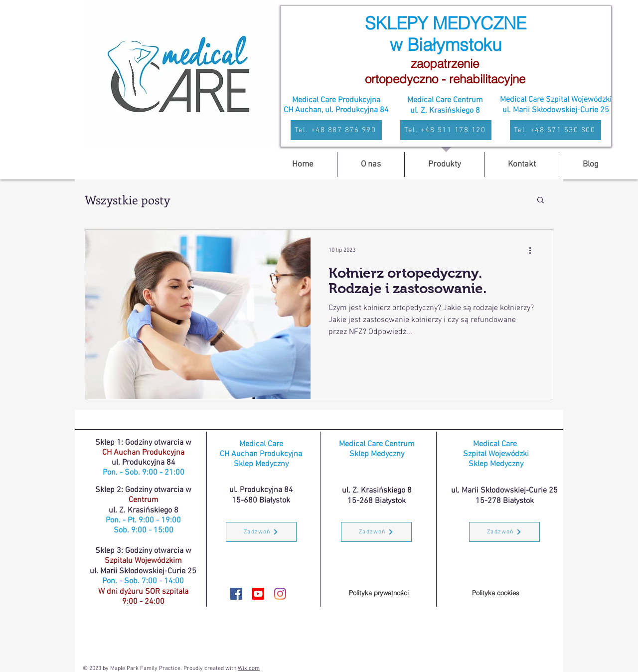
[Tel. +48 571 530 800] (556, 130)
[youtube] (258, 594)
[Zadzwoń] (261, 532)
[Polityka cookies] (495, 593)
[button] (541, 201)
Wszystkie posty (127, 199)
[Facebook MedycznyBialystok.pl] (236, 594)
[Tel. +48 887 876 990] (336, 130)
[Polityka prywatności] (379, 593)
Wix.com (249, 669)
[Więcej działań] (533, 250)
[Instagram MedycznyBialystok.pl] (280, 594)
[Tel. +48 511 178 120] (446, 130)
